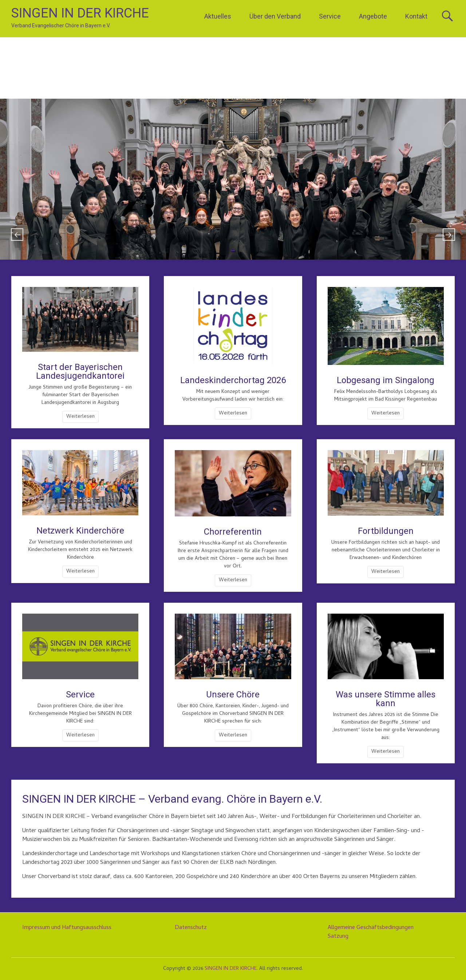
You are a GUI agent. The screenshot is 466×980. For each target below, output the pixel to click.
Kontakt (416, 16)
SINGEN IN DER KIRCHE (80, 13)
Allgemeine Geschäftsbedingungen (371, 928)
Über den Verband (275, 16)
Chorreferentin (233, 532)
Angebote (373, 16)
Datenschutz (191, 928)
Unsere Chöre (233, 694)
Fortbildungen (386, 531)
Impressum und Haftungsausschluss (67, 928)
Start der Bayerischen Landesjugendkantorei (80, 371)
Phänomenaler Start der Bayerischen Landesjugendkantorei (233, 178)
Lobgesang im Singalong (386, 380)
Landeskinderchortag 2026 (233, 380)
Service (330, 16)
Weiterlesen (80, 417)
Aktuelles (218, 16)
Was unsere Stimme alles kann (386, 699)
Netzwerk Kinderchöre (80, 531)
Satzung (338, 937)
